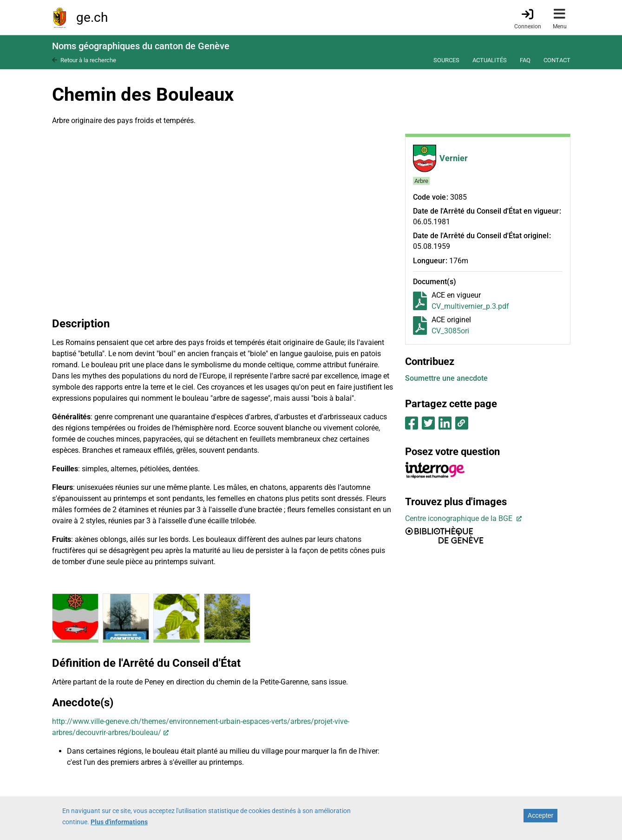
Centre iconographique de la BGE (460, 518)
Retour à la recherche (88, 60)
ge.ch (92, 17)
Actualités (490, 60)
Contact (557, 60)
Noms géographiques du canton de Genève (141, 46)
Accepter (540, 815)
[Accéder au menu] (560, 17)
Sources (446, 60)
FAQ (525, 60)
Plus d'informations (119, 822)
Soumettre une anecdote (446, 378)
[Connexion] (528, 18)
